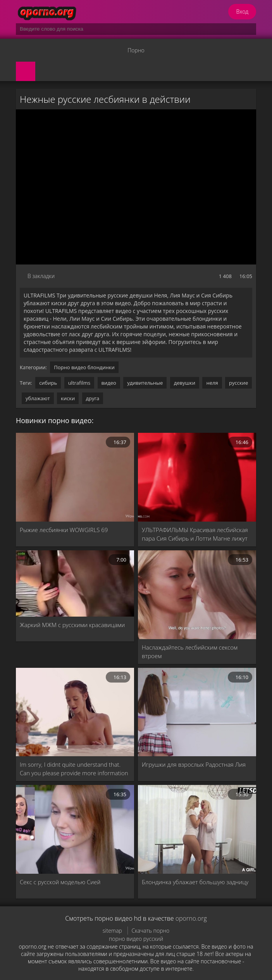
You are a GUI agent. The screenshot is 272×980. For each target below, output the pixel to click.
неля (212, 383)
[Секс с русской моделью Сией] (75, 829)
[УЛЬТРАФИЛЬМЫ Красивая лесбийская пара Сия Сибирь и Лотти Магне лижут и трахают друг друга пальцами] (197, 477)
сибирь (48, 383)
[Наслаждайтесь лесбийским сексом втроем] (197, 595)
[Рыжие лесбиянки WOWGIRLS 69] (75, 477)
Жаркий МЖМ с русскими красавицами (72, 625)
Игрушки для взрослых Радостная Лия (194, 764)
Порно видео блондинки (84, 367)
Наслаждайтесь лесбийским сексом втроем (190, 652)
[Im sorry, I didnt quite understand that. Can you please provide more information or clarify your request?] (75, 712)
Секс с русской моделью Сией (60, 882)
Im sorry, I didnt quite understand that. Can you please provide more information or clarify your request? (74, 769)
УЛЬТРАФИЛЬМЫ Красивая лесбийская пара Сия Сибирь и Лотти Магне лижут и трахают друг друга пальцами (195, 534)
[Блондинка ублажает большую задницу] (197, 829)
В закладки (41, 276)
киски (68, 398)
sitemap (112, 931)
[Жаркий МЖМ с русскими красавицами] (75, 584)
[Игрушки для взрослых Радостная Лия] (197, 712)
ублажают (38, 398)
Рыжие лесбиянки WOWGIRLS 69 (64, 530)
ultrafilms (79, 383)
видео (109, 383)
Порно (136, 50)
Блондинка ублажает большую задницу (195, 882)
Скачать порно (151, 931)
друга (93, 398)
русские (238, 383)
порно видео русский (136, 939)
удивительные (145, 383)
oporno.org (191, 918)
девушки (185, 383)
